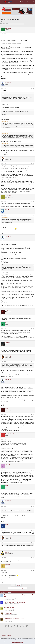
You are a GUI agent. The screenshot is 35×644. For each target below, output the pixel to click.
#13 (34, 439)
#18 (34, 543)
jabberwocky (6, 598)
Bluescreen (4, 21)
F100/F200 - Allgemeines (14, 598)
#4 (34, 201)
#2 (34, 88)
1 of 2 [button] (13, 585)
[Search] (33, 2)
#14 (34, 470)
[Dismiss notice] (33, 6)
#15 (34, 491)
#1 (34, 34)
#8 (34, 328)
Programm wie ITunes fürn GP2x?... (14, 619)
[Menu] (2, 2)
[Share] (32, 34)
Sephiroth (6, 615)
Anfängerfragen (8, 613)
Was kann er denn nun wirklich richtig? (15, 602)
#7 (34, 316)
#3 (34, 164)
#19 (34, 558)
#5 (34, 215)
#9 (34, 348)
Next (18, 585)
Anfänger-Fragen (9, 608)
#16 (34, 506)
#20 (34, 570)
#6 (34, 242)
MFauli (5, 609)
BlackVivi (6, 620)
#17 (34, 530)
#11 (34, 385)
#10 (34, 362)
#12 (34, 414)
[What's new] (31, 2)
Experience (6, 604)
